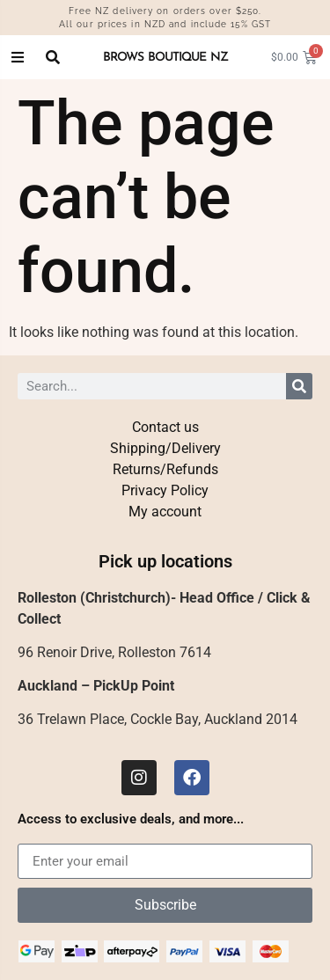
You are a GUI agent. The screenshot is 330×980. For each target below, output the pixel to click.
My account (165, 512)
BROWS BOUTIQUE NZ (165, 57)
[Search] (299, 386)
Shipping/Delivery (165, 448)
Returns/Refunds (165, 469)
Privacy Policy (165, 490)
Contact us (165, 427)
